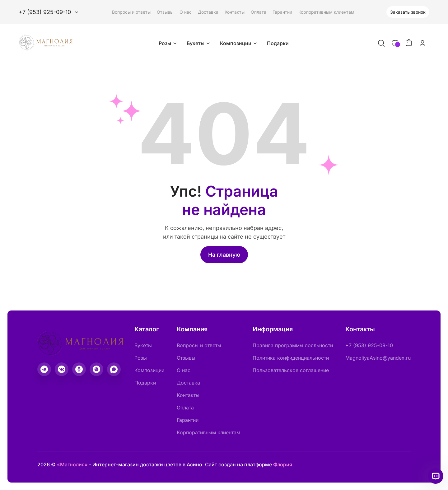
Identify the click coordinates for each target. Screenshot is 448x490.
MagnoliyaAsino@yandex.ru (378, 358)
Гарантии (282, 12)
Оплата (259, 12)
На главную (224, 255)
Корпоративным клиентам (326, 12)
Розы (168, 43)
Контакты (235, 12)
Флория (283, 464)
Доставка (208, 12)
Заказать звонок (408, 12)
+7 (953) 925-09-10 (369, 345)
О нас (186, 12)
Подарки (278, 43)
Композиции (239, 43)
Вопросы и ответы (131, 12)
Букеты (199, 43)
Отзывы (165, 12)
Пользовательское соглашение (291, 370)
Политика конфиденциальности (291, 358)
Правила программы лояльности (293, 345)
